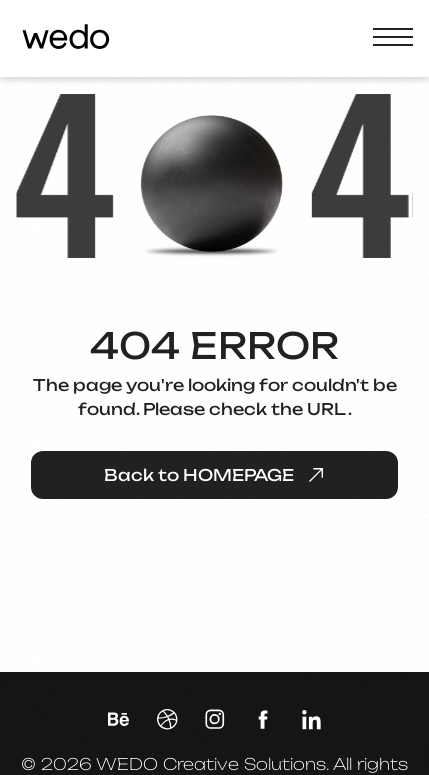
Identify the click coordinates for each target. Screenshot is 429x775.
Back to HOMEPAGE (215, 475)
